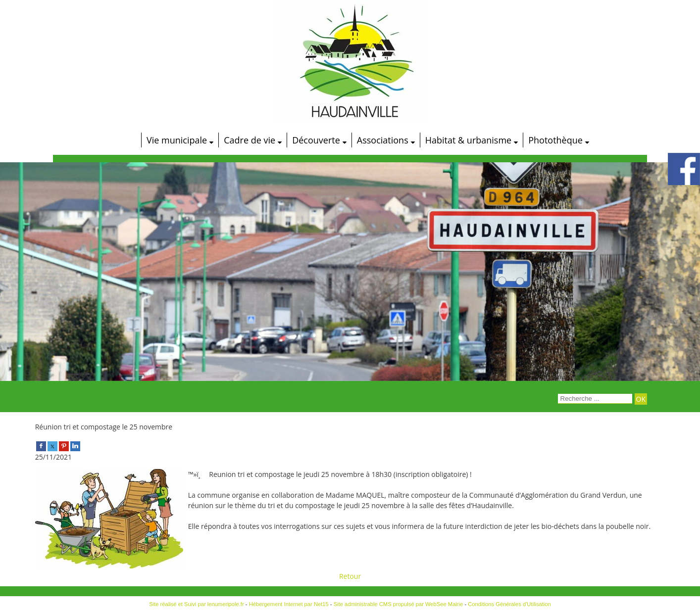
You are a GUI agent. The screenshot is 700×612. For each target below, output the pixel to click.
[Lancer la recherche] (641, 399)
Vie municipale (177, 140)
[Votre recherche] (595, 399)
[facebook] (41, 446)
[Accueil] (124, 140)
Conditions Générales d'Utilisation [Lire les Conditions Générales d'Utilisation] (509, 604)
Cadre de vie (250, 140)
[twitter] (52, 446)
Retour (350, 576)
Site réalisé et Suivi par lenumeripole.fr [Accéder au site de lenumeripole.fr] (197, 604)
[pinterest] (64, 446)
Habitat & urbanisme (468, 140)
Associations (383, 140)
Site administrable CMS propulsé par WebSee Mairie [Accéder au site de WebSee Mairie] (399, 604)
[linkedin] (75, 446)
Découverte (316, 140)
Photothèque (555, 140)
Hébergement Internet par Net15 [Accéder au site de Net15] (289, 604)
